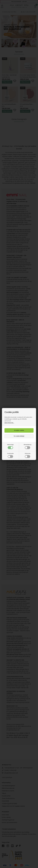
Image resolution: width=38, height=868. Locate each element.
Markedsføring (28, 446)
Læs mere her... (9, 423)
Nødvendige (10, 446)
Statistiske (28, 455)
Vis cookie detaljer (19, 436)
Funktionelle (10, 455)
